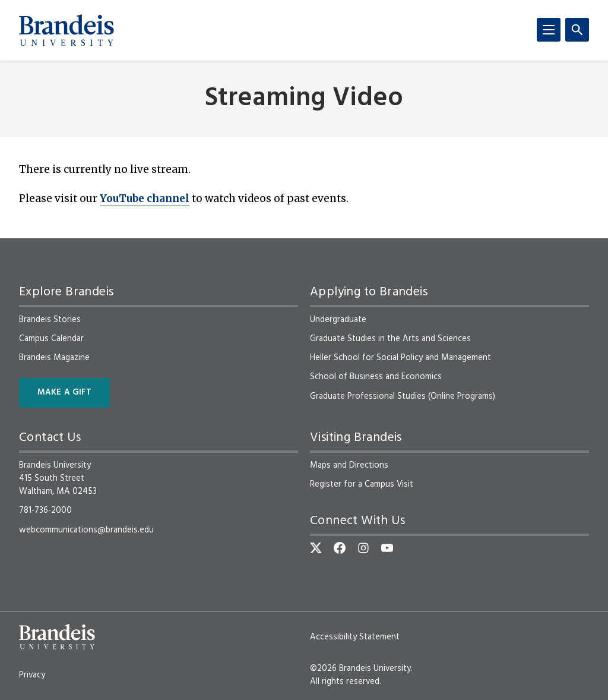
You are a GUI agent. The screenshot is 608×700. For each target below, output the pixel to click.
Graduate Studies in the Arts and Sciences (390, 339)
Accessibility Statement (355, 637)
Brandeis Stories (50, 320)
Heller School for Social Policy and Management (400, 358)
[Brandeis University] (66, 30)
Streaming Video (304, 99)
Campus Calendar (51, 339)
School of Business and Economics (376, 377)
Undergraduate (338, 320)
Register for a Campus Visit (362, 484)
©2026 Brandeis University (360, 669)
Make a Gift (64, 392)
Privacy (32, 675)
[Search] (577, 30)
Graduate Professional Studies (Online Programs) (403, 396)
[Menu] (549, 30)
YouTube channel (145, 198)
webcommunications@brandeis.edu (86, 530)
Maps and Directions (349, 465)
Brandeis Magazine (54, 358)
